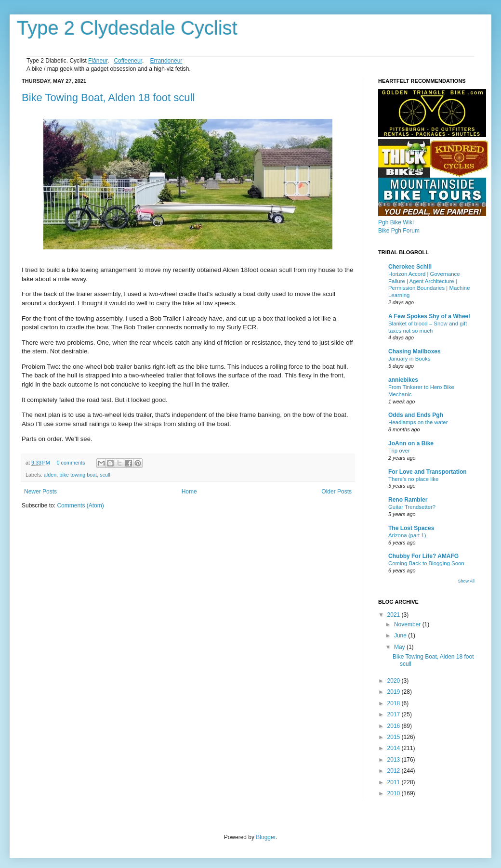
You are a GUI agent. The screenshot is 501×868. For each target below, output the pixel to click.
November (408, 624)
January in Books (409, 359)
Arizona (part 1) (407, 535)
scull (105, 475)
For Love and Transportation (428, 472)
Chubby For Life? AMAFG (423, 556)
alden (50, 475)
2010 (395, 793)
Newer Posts (40, 492)
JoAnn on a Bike (411, 443)
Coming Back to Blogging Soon (426, 563)
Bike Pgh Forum (399, 231)
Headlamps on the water (418, 422)
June (401, 635)
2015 (395, 737)
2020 (395, 681)
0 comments (71, 463)
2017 (395, 714)
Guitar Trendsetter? (412, 507)
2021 (395, 615)
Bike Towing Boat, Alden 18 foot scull (108, 97)
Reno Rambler (408, 500)
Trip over (399, 451)
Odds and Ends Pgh (416, 415)
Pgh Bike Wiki (396, 222)
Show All (466, 581)
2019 (395, 692)
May (400, 647)
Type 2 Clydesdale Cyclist (127, 28)
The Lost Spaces (411, 528)
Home (189, 492)
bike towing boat (78, 475)
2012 (395, 771)
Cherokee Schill (410, 267)
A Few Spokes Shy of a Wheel (429, 316)
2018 (395, 703)
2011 (395, 782)
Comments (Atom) (80, 505)
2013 (395, 760)
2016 (395, 726)
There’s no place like (413, 479)
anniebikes (403, 380)
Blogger (266, 837)
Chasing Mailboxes (415, 351)
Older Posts (336, 492)
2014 (395, 748)
